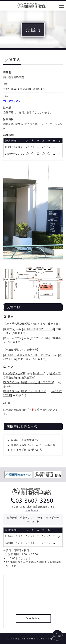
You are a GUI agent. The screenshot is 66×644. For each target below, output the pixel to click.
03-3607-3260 (12, 101)
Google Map (32, 510)
